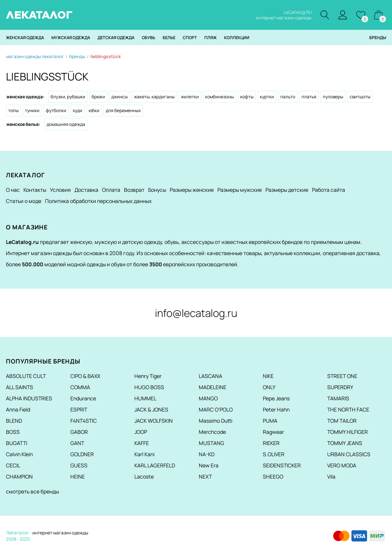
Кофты (247, 97)
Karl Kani (144, 454)
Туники (32, 110)
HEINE (78, 476)
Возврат (134, 190)
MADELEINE (213, 387)
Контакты (35, 190)
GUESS (79, 465)
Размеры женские (192, 190)
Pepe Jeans (276, 398)
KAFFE (142, 443)
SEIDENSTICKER (282, 465)
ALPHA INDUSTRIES (29, 398)
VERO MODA (342, 465)
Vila (331, 476)
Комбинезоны (219, 97)
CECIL (13, 465)
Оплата (111, 190)
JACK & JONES (151, 409)
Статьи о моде (24, 201)
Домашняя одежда (66, 124)
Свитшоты (360, 97)
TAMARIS (338, 398)
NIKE (268, 376)
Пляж (211, 37)
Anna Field (18, 409)
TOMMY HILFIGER (348, 432)
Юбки (94, 110)
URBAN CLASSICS (349, 454)
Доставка (86, 190)
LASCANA (211, 376)
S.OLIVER (274, 454)
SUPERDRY (340, 387)
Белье (169, 37)
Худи (77, 110)
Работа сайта (329, 190)
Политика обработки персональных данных (98, 201)
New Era (209, 465)
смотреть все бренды (32, 491)
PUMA (270, 421)
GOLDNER (82, 454)
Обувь (149, 37)
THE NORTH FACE (348, 409)
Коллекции (237, 37)
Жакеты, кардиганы (154, 97)
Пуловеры (333, 97)
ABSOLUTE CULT (26, 376)
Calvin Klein (19, 454)
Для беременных (123, 110)
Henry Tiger (148, 376)
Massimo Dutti (216, 421)
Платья (309, 97)
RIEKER (271, 443)
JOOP (141, 432)
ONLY (269, 387)
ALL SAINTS (20, 387)
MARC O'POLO (216, 409)
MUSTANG (211, 443)
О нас (13, 190)
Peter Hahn (276, 409)
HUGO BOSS (149, 387)
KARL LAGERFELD (155, 465)
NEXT (205, 476)
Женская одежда (25, 37)
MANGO (208, 398)
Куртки (267, 97)
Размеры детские (287, 190)
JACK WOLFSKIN (154, 421)
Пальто (288, 97)
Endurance (83, 398)
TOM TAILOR (342, 421)
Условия (60, 190)
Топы (13, 110)
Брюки (98, 97)
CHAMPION (19, 476)
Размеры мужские (240, 190)
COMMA (80, 387)
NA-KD (207, 454)
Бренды (378, 37)
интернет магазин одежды (60, 533)
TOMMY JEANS (345, 443)
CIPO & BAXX (85, 376)
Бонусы (157, 190)
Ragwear (273, 432)
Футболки (56, 110)
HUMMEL (145, 398)
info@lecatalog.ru (196, 313)
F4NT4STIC (84, 421)
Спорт (190, 37)
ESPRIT (79, 409)
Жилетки (190, 97)
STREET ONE (342, 376)
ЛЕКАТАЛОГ (39, 15)
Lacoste (144, 476)
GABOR (79, 432)
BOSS (13, 432)
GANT (77, 443)
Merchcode (212, 432)
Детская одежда (116, 37)
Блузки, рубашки (68, 97)
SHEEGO (273, 476)
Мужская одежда (71, 37)
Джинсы (119, 97)
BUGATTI (17, 443)
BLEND (14, 421)
